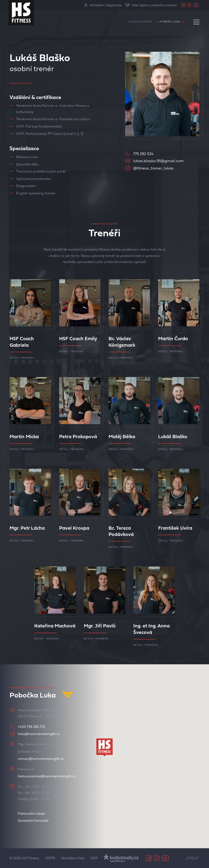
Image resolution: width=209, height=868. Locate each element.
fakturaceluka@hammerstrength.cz (47, 776)
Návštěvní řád (73, 858)
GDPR (50, 858)
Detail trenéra (22, 358)
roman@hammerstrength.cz (41, 759)
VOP (94, 858)
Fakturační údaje (31, 813)
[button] (104, 747)
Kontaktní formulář (33, 821)
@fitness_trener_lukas (153, 168)
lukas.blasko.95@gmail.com (158, 161)
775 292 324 (143, 154)
